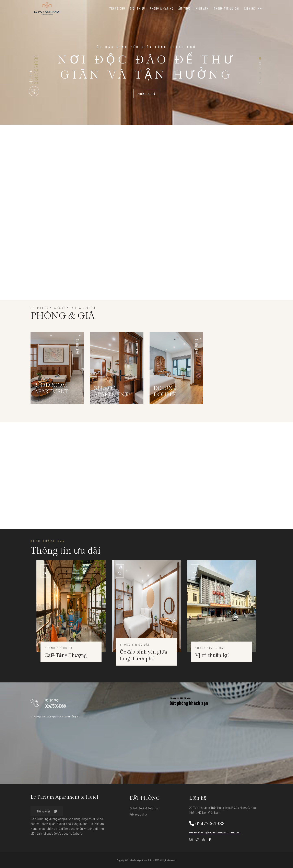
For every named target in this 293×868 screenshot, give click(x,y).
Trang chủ (117, 8)
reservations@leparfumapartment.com (215, 832)
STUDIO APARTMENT (111, 392)
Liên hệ (250, 8)
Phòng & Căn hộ (162, 8)
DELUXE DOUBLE (165, 392)
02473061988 (36, 70)
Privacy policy (139, 814)
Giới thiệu (138, 8)
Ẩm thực (185, 8)
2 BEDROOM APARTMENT (52, 389)
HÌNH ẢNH (202, 8)
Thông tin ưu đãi (227, 8)
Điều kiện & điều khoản (144, 808)
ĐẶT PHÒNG (77, 346)
